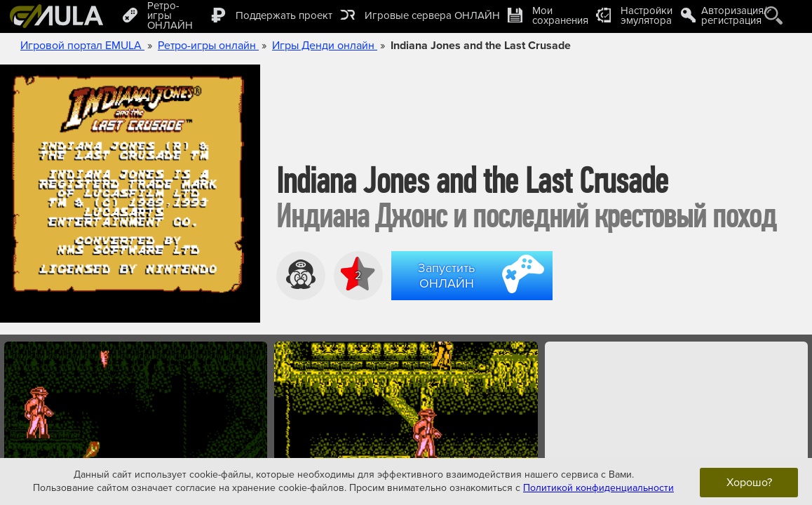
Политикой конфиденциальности (598, 488)
